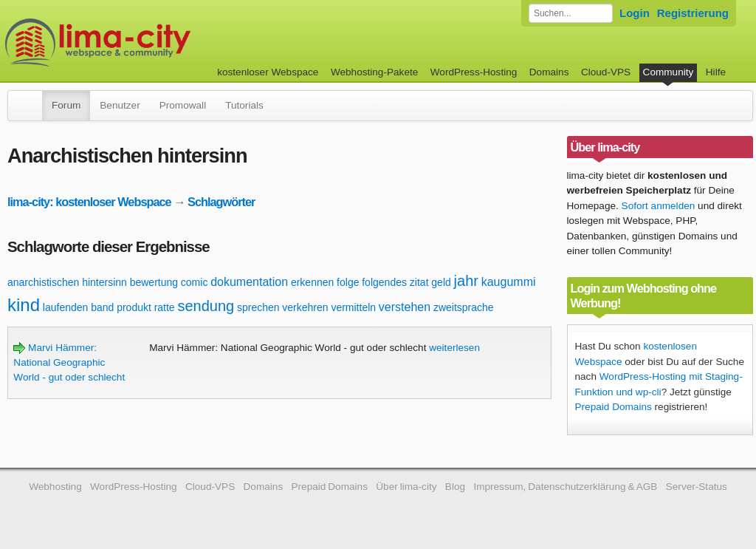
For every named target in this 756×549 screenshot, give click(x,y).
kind (24, 305)
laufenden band (79, 307)
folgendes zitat (395, 282)
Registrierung (693, 13)
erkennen (312, 282)
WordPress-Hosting (474, 72)
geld (441, 282)
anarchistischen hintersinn (67, 282)
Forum (66, 105)
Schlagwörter (221, 202)
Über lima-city (406, 487)
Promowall (183, 105)
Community (669, 72)
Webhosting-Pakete (374, 72)
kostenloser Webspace (268, 72)
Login (635, 13)
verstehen (405, 307)
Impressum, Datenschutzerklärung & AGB (565, 487)
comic (195, 282)
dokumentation (249, 282)
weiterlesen (454, 348)
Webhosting (55, 487)
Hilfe (716, 72)
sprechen (258, 307)
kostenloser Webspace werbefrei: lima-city (153, 42)
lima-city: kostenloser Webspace (89, 202)
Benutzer (120, 105)
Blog (455, 487)
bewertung (154, 282)
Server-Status (697, 487)
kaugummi (509, 282)
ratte (165, 307)
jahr (466, 281)
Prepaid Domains (614, 407)
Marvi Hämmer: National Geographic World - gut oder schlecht (69, 363)
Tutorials (244, 105)
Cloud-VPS (606, 72)
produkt (134, 307)
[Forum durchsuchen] (571, 13)
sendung (206, 306)
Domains (549, 72)
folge (348, 282)
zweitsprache (464, 307)
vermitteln (353, 307)
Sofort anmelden (659, 206)
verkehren (305, 307)
